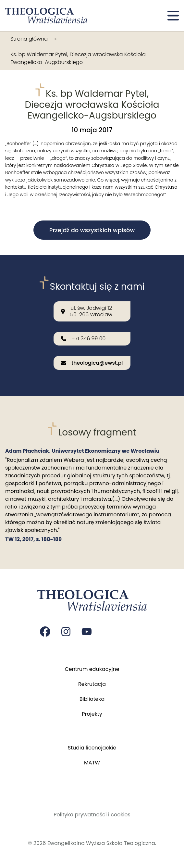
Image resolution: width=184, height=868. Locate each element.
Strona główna (29, 39)
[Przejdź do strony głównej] (46, 16)
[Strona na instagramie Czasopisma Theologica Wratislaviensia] (66, 632)
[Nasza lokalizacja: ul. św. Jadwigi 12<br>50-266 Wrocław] (92, 311)
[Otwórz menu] (173, 16)
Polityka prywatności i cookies (92, 815)
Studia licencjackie (92, 748)
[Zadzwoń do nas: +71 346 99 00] (92, 339)
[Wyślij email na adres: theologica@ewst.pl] (92, 363)
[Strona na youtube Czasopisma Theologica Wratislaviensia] (87, 632)
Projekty (92, 714)
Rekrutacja (92, 684)
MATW (92, 763)
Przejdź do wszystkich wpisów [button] (92, 230)
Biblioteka (92, 699)
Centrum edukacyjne (92, 669)
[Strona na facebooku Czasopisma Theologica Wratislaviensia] (45, 632)
